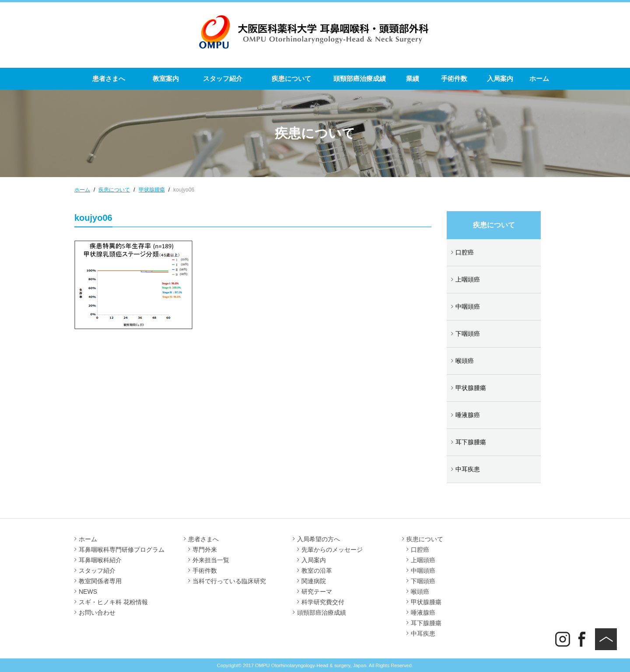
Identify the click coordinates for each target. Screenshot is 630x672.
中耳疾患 (468, 469)
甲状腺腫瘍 (471, 388)
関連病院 (314, 581)
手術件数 (454, 78)
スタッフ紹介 (223, 78)
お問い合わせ (97, 613)
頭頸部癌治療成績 (360, 78)
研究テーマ (317, 592)
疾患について (291, 78)
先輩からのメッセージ (332, 550)
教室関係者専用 (100, 581)
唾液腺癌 (468, 415)
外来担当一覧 (211, 560)
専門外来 (205, 550)
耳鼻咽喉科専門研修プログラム (122, 550)
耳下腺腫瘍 (471, 442)
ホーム (539, 78)
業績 (413, 78)
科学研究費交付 (323, 602)
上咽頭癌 (468, 279)
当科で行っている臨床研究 (229, 581)
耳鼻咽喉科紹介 (100, 560)
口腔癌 (465, 252)
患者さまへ (109, 78)
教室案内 (166, 78)
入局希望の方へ (318, 539)
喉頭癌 (465, 361)
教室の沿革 (317, 571)
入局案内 (500, 78)
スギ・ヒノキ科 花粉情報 (113, 602)
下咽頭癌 (468, 334)
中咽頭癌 (468, 306)
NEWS (88, 592)
